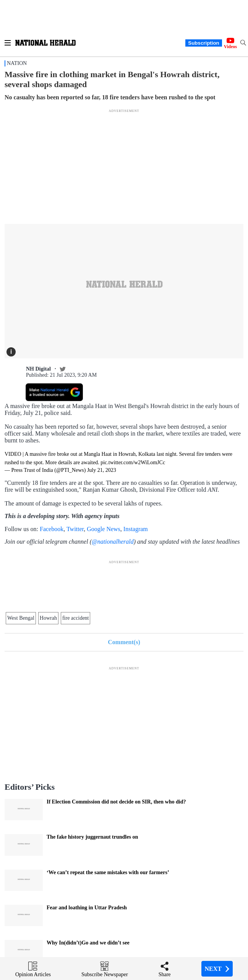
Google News (104, 529)
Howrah (48, 618)
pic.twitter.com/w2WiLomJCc (133, 462)
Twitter (75, 529)
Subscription (203, 43)
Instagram (136, 529)
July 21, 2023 (102, 470)
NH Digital (38, 369)
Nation (17, 63)
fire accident (76, 618)
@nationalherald (113, 542)
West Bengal (21, 618)
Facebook (52, 529)
